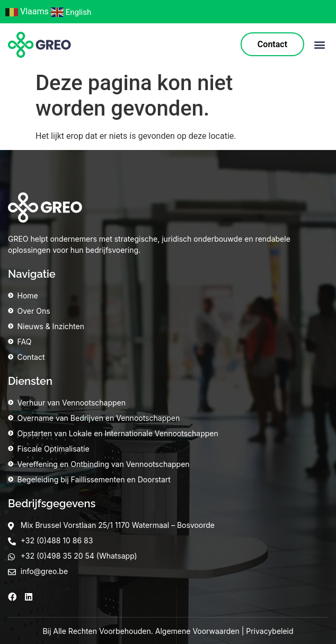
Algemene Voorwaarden (197, 631)
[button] (319, 45)
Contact (272, 44)
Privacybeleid (269, 631)
